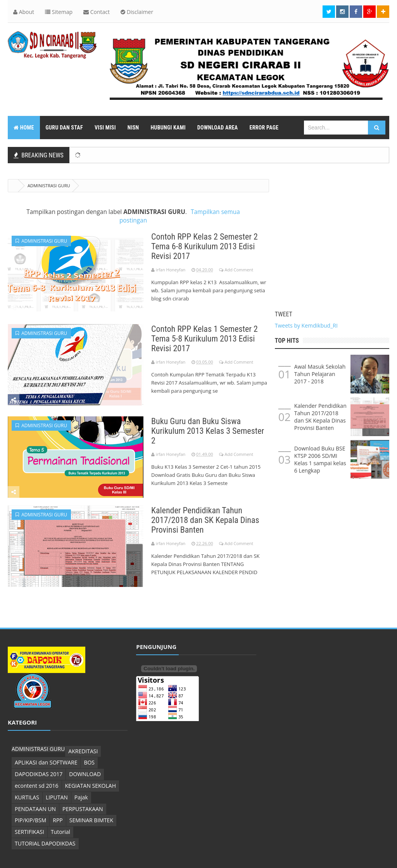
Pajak (81, 797)
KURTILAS (27, 797)
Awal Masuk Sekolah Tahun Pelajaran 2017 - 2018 (320, 374)
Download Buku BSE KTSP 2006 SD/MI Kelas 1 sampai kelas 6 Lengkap (320, 459)
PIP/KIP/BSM (30, 820)
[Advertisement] (332, 233)
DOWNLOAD (85, 774)
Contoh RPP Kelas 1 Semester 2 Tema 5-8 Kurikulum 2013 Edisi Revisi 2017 (205, 339)
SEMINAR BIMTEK (91, 820)
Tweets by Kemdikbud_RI (306, 325)
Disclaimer (137, 12)
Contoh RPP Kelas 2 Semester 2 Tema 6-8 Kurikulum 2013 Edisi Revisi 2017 (205, 246)
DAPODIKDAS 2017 (39, 774)
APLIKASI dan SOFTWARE (46, 762)
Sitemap (59, 12)
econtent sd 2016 (37, 786)
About (24, 12)
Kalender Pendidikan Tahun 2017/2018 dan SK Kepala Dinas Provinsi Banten (205, 520)
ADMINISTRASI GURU (41, 241)
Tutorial (60, 832)
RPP (58, 820)
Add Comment (239, 270)
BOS (89, 762)
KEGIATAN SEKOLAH (91, 786)
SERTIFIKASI (29, 832)
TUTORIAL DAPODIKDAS (45, 843)
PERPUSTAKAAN (83, 809)
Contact (97, 12)
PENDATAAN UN (35, 809)
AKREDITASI (83, 751)
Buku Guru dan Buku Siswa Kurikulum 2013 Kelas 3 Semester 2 (208, 431)
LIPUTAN (57, 797)
